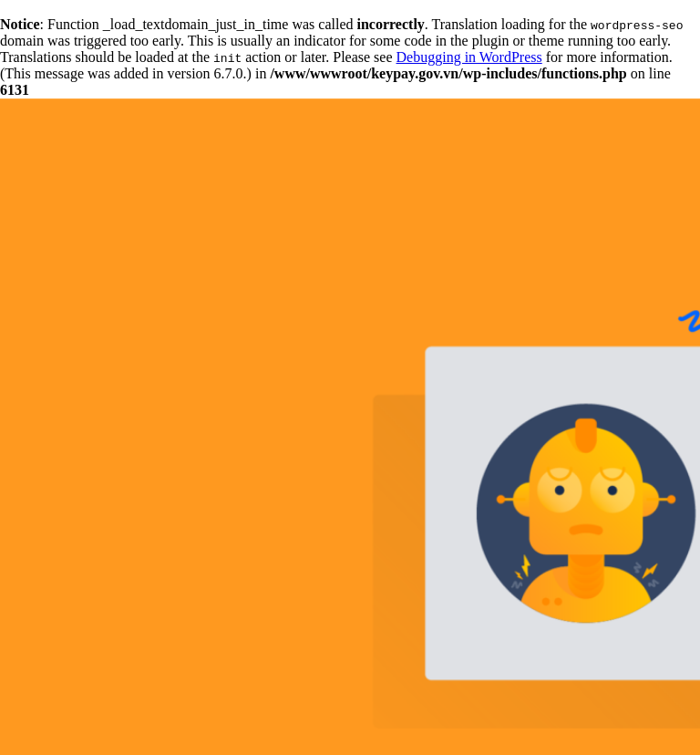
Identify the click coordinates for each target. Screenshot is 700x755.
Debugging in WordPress (469, 57)
